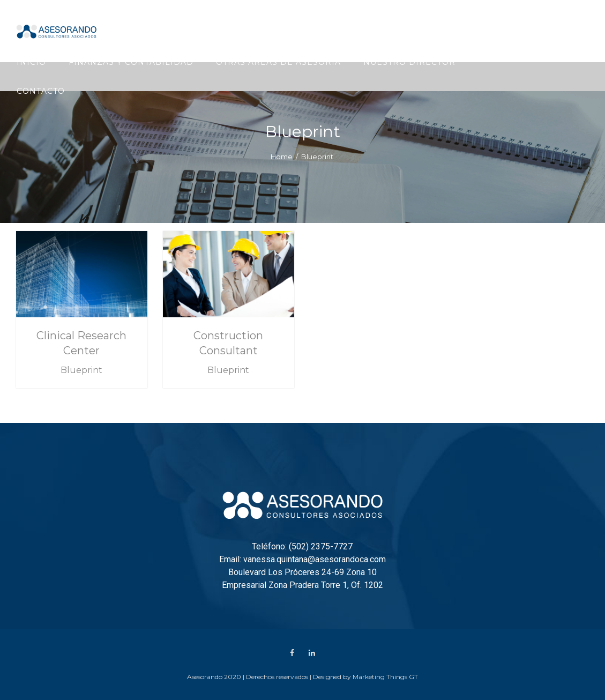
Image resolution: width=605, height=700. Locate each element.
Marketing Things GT (385, 677)
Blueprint (81, 370)
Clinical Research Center (81, 343)
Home (282, 157)
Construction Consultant (228, 343)
